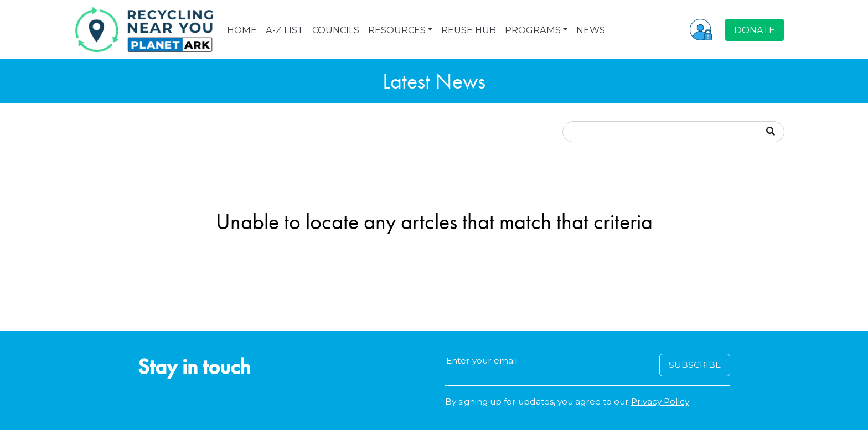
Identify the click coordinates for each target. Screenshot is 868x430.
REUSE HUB (469, 30)
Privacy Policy (660, 401)
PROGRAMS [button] (533, 30)
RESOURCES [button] (397, 30)
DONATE (755, 30)
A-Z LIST (285, 30)
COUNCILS (336, 30)
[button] (701, 29)
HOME (242, 30)
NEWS (591, 30)
